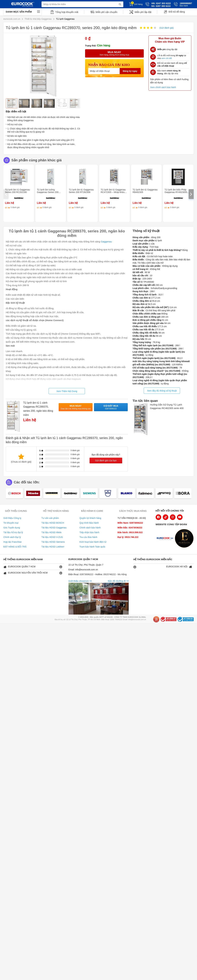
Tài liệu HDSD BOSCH (53, 523)
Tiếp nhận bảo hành (89, 532)
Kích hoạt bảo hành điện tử (93, 542)
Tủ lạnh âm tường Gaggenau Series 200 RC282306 (48, 192)
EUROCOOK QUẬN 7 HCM (33, 567)
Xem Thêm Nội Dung (67, 391)
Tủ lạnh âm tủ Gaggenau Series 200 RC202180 (18, 191)
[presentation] (6, 194)
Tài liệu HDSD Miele (52, 532)
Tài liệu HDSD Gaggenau (54, 528)
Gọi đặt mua (111, 407)
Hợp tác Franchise (13, 542)
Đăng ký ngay (130, 71)
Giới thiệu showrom (80, 581)
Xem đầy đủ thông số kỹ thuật (162, 391)
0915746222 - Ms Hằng (115, 574)
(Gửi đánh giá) (167, 28)
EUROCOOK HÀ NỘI (163, 567)
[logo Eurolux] (185, 539)
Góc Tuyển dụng (12, 528)
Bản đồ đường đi (118, 581)
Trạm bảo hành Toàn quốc (92, 547)
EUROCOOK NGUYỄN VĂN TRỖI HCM (33, 573)
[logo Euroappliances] (166, 539)
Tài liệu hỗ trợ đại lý (13, 532)
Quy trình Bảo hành (89, 523)
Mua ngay (76, 407)
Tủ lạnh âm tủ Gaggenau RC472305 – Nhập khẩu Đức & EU (113, 192)
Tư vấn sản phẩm (50, 518)
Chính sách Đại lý (12, 537)
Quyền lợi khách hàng (90, 518)
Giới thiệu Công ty (12, 518)
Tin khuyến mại (11, 523)
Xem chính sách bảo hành (163, 87)
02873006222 (87, 574)
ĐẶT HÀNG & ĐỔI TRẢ (15, 547)
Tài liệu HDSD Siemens (53, 542)
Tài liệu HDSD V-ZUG (52, 537)
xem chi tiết (167, 58)
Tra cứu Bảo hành (88, 537)
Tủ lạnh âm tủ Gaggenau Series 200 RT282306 (81, 191)
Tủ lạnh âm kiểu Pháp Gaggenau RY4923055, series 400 (176, 192)
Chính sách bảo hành (90, 528)
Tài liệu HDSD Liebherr (53, 547)
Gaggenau (106, 242)
